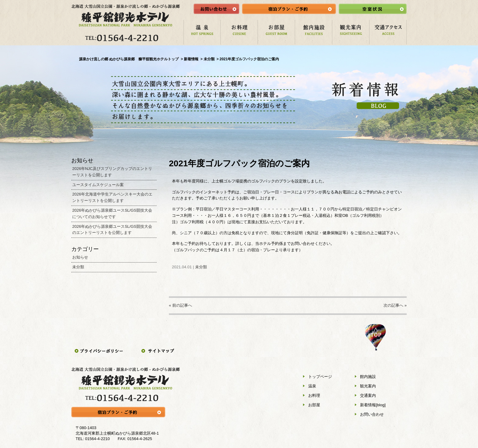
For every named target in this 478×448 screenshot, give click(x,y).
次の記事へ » (395, 305)
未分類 (201, 267)
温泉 (312, 386)
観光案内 (368, 386)
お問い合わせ (372, 414)
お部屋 (314, 405)
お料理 (314, 395)
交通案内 (368, 395)
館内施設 (368, 377)
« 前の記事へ (180, 305)
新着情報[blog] (373, 405)
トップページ (320, 377)
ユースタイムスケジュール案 (98, 185)
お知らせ (80, 257)
